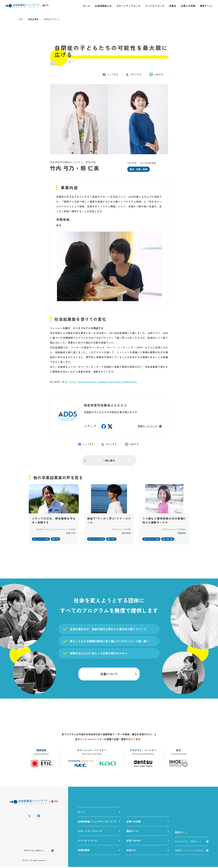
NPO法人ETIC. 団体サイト (188, 842)
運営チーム (206, 6)
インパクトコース (155, 6)
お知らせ (131, 851)
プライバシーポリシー (34, 852)
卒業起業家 (33, 19)
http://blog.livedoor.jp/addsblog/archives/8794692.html (103, 382)
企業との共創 (188, 6)
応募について (109, 675)
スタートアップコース (128, 6)
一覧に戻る (109, 461)
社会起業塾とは (103, 6)
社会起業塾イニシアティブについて (97, 822)
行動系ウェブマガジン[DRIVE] (189, 851)
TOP (21, 19)
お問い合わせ (134, 842)
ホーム (87, 6)
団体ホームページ (148, 426)
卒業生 (173, 6)
